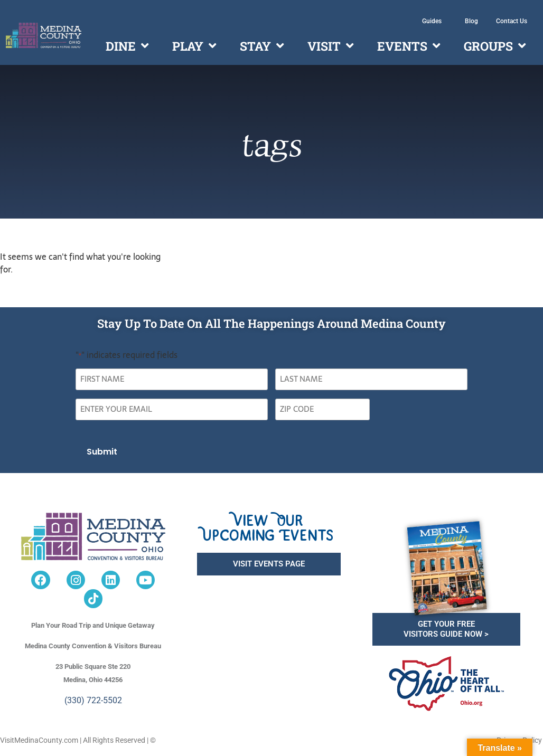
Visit (330, 46)
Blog (471, 21)
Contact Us (512, 21)
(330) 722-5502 (93, 700)
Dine (127, 46)
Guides (434, 21)
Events (409, 46)
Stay (262, 46)
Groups (495, 46)
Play (194, 46)
